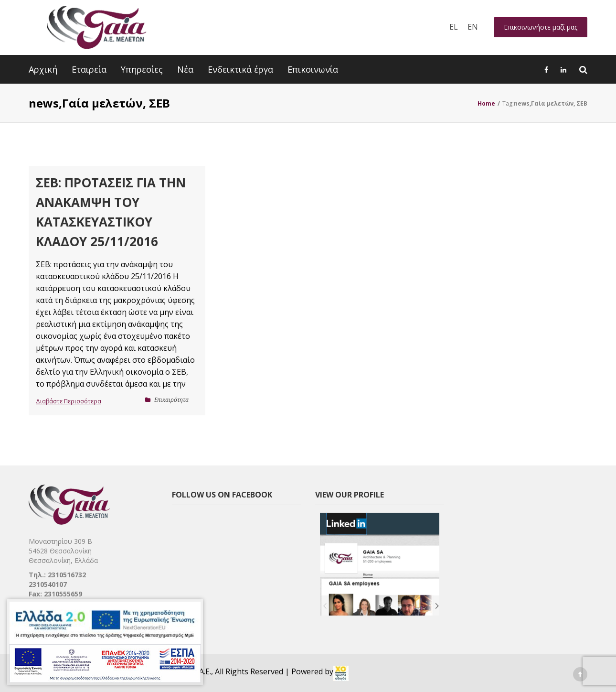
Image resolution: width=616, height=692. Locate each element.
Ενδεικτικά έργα (240, 69)
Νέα (185, 69)
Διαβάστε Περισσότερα (69, 401)
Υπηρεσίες (142, 69)
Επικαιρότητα (171, 400)
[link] (341, 673)
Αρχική (43, 69)
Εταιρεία (89, 69)
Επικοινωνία (313, 69)
